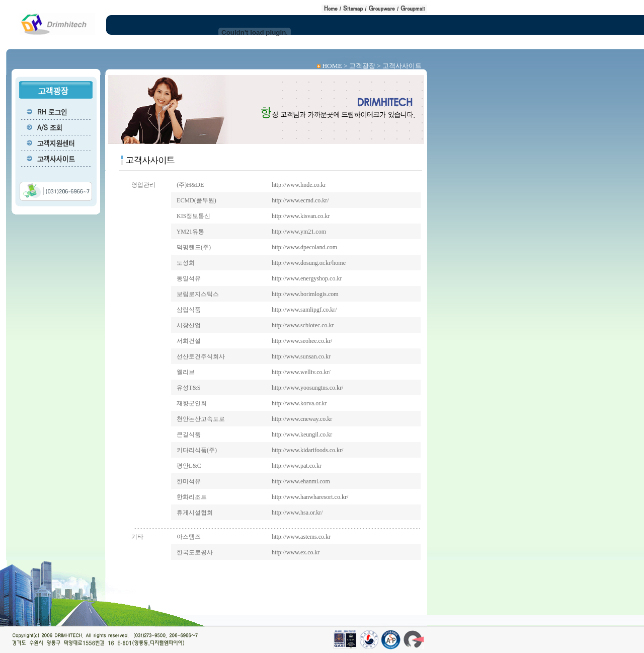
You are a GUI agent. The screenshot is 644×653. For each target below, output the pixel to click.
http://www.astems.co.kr (301, 537)
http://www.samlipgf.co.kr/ (304, 310)
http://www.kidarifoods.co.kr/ (307, 450)
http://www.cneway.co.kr (302, 419)
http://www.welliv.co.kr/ (301, 372)
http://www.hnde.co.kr (299, 185)
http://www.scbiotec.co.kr (303, 325)
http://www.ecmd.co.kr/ (300, 200)
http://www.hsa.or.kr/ (297, 513)
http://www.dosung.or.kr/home (309, 263)
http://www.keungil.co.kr (302, 434)
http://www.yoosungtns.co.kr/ (307, 388)
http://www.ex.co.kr (296, 552)
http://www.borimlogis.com (305, 294)
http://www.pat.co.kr (297, 466)
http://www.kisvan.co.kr (301, 216)
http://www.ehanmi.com (301, 481)
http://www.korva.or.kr (299, 403)
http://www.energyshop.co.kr (307, 278)
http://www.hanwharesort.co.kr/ (310, 497)
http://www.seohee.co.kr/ (302, 341)
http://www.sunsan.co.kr (301, 356)
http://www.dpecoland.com (304, 247)
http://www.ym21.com (299, 232)
